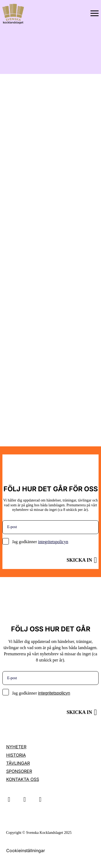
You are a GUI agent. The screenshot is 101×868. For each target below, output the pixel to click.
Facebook (40, 800)
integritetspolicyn (53, 542)
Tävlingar (18, 763)
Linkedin (25, 800)
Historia (16, 755)
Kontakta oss (23, 779)
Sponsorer (19, 771)
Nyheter (16, 747)
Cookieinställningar (26, 851)
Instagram (9, 800)
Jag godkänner (40, 542)
